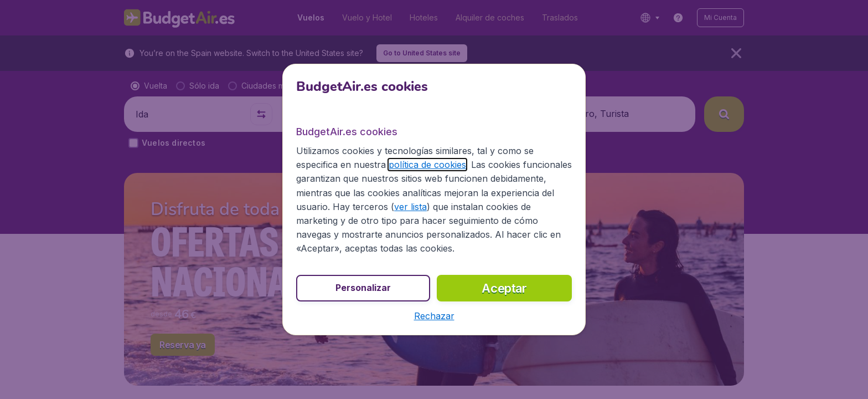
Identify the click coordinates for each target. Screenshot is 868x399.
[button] (434, 316)
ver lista (410, 207)
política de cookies (427, 165)
